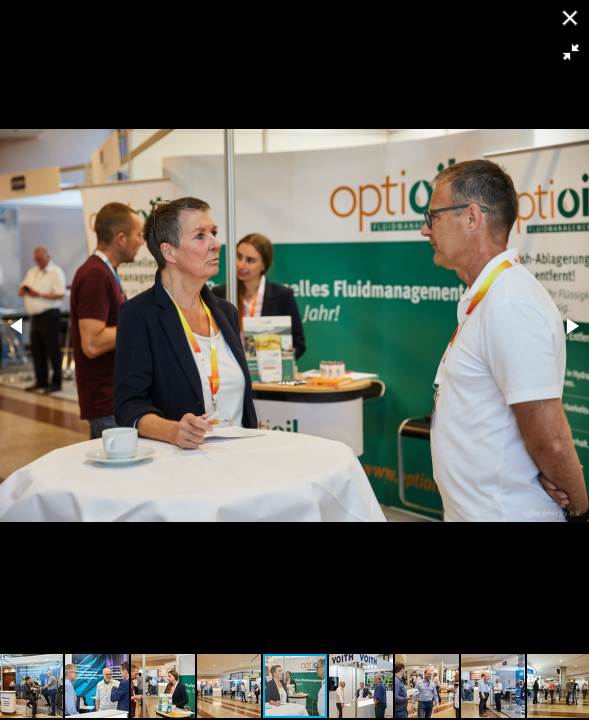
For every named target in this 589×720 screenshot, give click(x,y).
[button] (571, 52)
